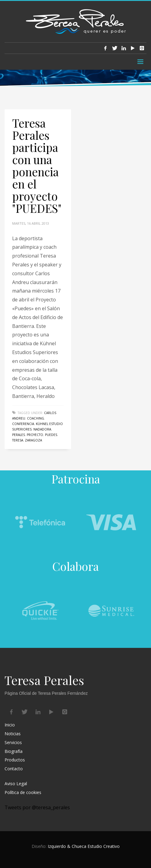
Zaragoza (33, 440)
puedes (51, 435)
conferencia (23, 424)
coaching (36, 418)
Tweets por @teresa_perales (37, 807)
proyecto (35, 435)
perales (19, 435)
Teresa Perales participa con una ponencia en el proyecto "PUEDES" (37, 165)
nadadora (42, 429)
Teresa (18, 440)
